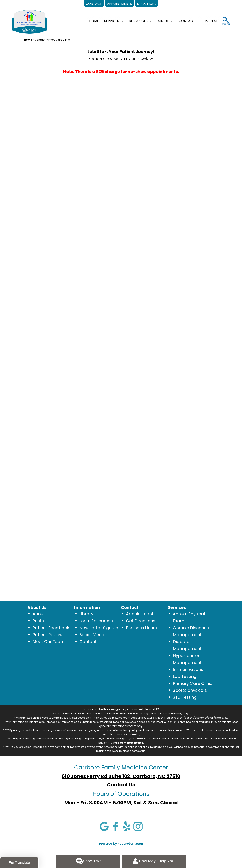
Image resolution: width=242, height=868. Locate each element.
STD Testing (185, 697)
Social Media (92, 635)
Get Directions (141, 621)
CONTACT (187, 21)
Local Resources (96, 621)
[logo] (30, 21)
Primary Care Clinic (193, 683)
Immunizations (188, 669)
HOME (94, 21)
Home (28, 40)
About (39, 614)
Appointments (141, 614)
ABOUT (163, 21)
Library (86, 614)
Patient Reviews (49, 635)
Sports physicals (190, 690)
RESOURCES (138, 21)
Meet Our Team (49, 642)
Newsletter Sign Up (99, 628)
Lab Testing (185, 676)
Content (88, 642)
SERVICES (112, 21)
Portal (211, 21)
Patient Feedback (51, 628)
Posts (38, 621)
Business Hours (141, 628)
